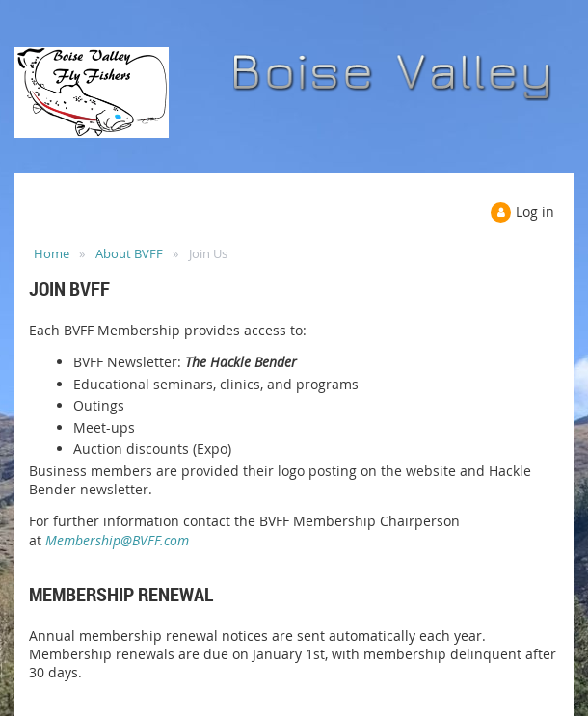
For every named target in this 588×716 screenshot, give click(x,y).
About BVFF (129, 253)
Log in (535, 212)
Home (52, 253)
